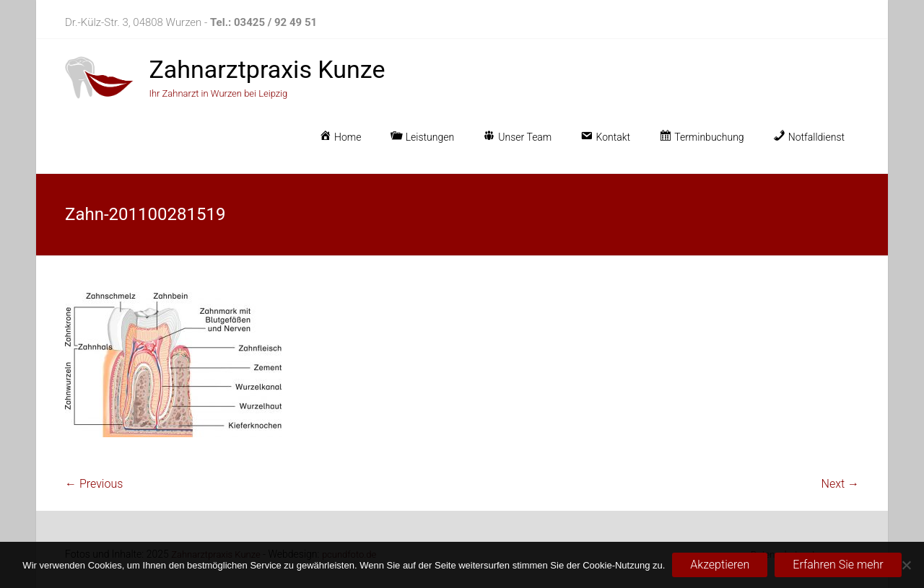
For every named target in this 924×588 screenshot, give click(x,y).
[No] (906, 565)
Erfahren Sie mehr (838, 565)
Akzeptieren (720, 565)
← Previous (94, 484)
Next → (840, 484)
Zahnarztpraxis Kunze (267, 69)
